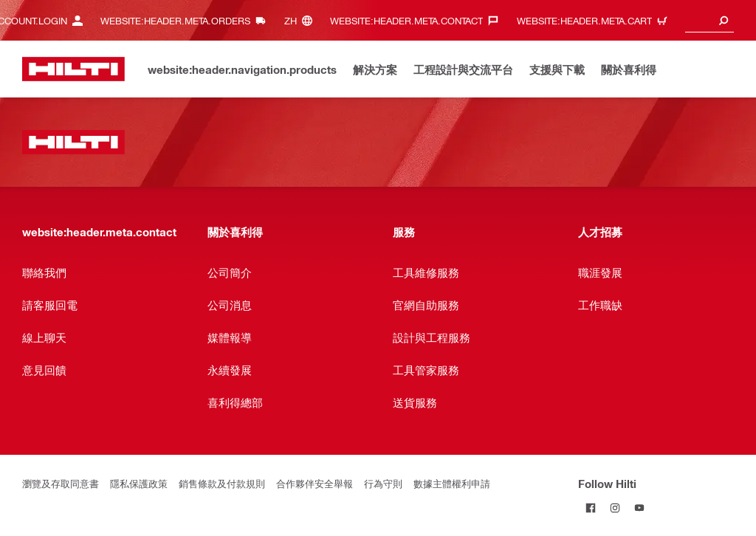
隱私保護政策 (139, 483)
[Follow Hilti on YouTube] (639, 508)
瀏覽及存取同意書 (61, 483)
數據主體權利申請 (452, 483)
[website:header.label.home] (73, 69)
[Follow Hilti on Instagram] (615, 508)
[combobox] (709, 20)
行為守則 (383, 483)
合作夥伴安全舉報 (315, 483)
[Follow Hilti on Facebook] (590, 508)
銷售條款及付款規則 (222, 483)
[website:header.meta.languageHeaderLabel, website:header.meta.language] (302, 20)
